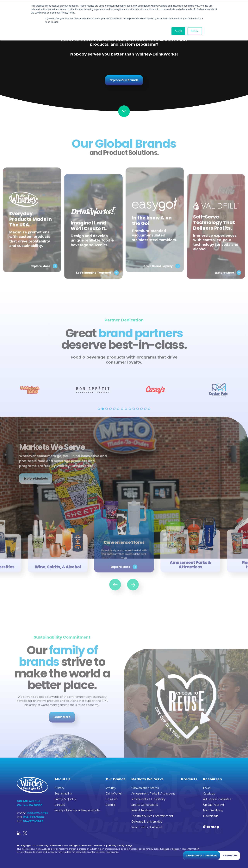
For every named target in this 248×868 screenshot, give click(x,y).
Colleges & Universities (147, 822)
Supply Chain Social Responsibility (77, 810)
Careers (60, 805)
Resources (212, 779)
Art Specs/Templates (217, 799)
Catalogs (209, 794)
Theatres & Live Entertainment (152, 816)
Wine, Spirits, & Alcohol (147, 827)
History (59, 788)
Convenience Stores (145, 788)
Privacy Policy (116, 846)
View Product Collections (201, 856)
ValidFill (111, 805)
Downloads (211, 816)
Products (189, 779)
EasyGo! (111, 799)
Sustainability (63, 794)
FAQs (207, 788)
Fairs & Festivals (142, 810)
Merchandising (213, 810)
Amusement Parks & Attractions (153, 794)
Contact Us (99, 846)
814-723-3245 (33, 821)
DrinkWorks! (114, 794)
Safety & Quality (65, 799)
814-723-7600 (34, 817)
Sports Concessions (145, 805)
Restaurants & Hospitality (148, 799)
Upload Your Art (214, 805)
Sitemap (211, 827)
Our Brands (116, 779)
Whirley (111, 788)
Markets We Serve (148, 779)
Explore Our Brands (124, 80)
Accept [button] (178, 31)
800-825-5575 (38, 813)
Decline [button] (195, 31)
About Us (62, 779)
